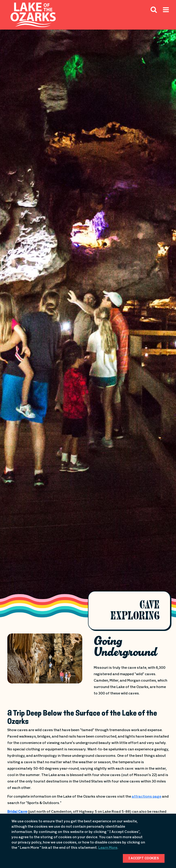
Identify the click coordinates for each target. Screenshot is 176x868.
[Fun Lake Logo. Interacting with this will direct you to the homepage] (33, 15)
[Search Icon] (154, 9)
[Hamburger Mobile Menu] (166, 20)
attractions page (147, 797)
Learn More (108, 848)
